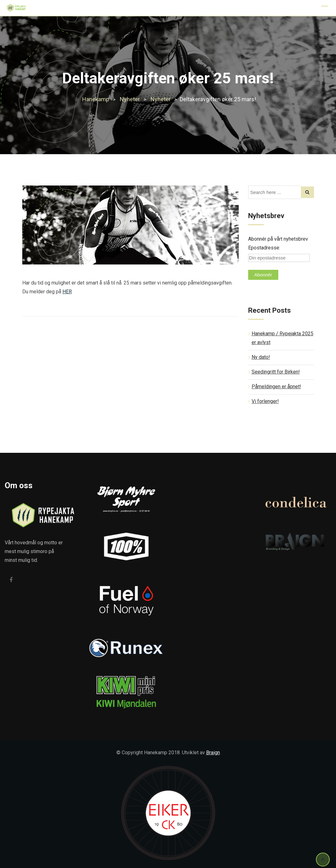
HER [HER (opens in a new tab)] (67, 292)
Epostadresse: (264, 248)
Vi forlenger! (265, 401)
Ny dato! (261, 357)
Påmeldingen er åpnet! (276, 387)
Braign (213, 753)
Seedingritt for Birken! (276, 372)
